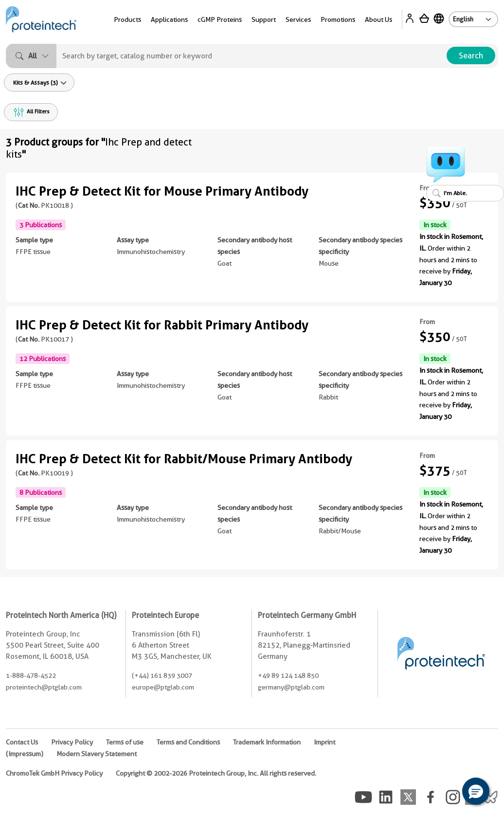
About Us (378, 19)
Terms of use (125, 742)
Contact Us (22, 742)
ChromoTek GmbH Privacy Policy (54, 773)
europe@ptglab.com (163, 687)
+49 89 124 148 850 (288, 675)
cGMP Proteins (220, 19)
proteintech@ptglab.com (44, 687)
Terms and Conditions (188, 742)
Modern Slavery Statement (97, 754)
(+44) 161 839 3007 (162, 675)
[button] (476, 791)
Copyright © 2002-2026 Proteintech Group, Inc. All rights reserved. (216, 773)
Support (264, 19)
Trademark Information (267, 742)
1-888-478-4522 (31, 675)
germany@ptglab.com (291, 687)
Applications (169, 19)
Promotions (338, 19)
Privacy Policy (72, 742)
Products (127, 19)
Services (298, 19)
